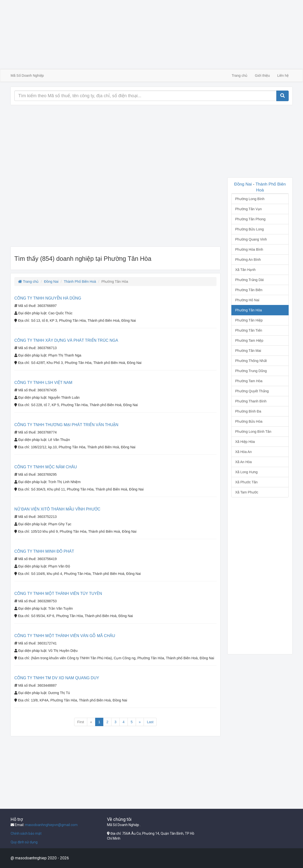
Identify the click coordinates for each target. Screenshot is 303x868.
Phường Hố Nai (247, 300)
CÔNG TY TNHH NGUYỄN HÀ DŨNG (48, 298)
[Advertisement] (151, 35)
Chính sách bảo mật (26, 833)
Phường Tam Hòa (249, 381)
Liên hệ (283, 75)
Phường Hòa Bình (249, 249)
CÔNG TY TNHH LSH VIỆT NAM (43, 383)
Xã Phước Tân (247, 482)
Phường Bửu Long (250, 229)
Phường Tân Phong (250, 219)
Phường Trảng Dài (250, 280)
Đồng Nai (51, 282)
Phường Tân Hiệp (249, 320)
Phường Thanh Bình (251, 401)
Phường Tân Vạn (249, 209)
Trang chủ (240, 75)
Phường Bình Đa (248, 411)
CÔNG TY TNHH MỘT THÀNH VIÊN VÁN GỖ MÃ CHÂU (65, 636)
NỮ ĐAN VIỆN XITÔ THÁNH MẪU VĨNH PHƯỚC (57, 509)
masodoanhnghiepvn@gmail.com (51, 825)
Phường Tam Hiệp (249, 340)
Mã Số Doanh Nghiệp (27, 75)
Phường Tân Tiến (249, 330)
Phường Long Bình (250, 199)
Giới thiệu (262, 75)
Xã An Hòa (244, 462)
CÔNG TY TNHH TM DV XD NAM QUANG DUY (57, 678)
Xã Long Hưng (247, 472)
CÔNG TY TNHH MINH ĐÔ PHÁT (44, 551)
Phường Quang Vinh (251, 239)
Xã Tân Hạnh (245, 270)
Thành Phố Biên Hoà (80, 282)
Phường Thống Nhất (251, 361)
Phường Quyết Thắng (252, 391)
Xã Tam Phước (247, 492)
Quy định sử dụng (24, 842)
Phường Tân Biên (249, 290)
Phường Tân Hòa (249, 310)
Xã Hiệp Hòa (245, 442)
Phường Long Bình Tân (253, 432)
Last (150, 722)
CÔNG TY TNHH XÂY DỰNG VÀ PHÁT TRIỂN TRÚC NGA (66, 340)
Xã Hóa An (244, 452)
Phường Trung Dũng (251, 371)
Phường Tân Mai (248, 351)
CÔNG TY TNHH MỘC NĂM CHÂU (46, 467)
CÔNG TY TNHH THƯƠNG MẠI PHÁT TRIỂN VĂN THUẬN (66, 425)
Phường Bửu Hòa (249, 421)
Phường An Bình (248, 260)
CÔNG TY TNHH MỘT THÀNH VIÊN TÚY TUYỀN (58, 594)
